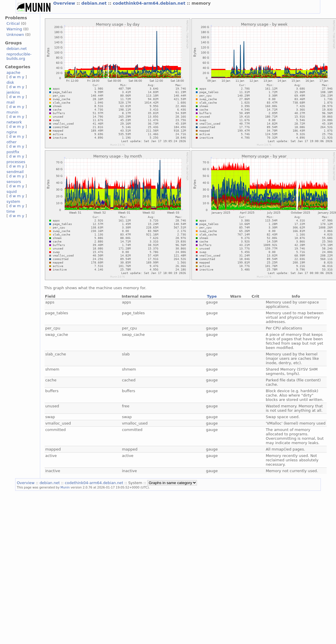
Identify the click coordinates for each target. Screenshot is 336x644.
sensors (14, 182)
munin (12, 112)
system (13, 201)
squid (12, 192)
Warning (14, 29)
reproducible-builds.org (19, 56)
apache (13, 73)
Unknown (15, 35)
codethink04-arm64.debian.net (150, 3)
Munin (65, 487)
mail (10, 102)
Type (212, 296)
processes (16, 162)
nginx (12, 132)
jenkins (13, 92)
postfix (13, 152)
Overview (65, 3)
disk (10, 82)
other (12, 142)
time (11, 211)
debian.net (95, 3)
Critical (13, 23)
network (14, 122)
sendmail (15, 172)
